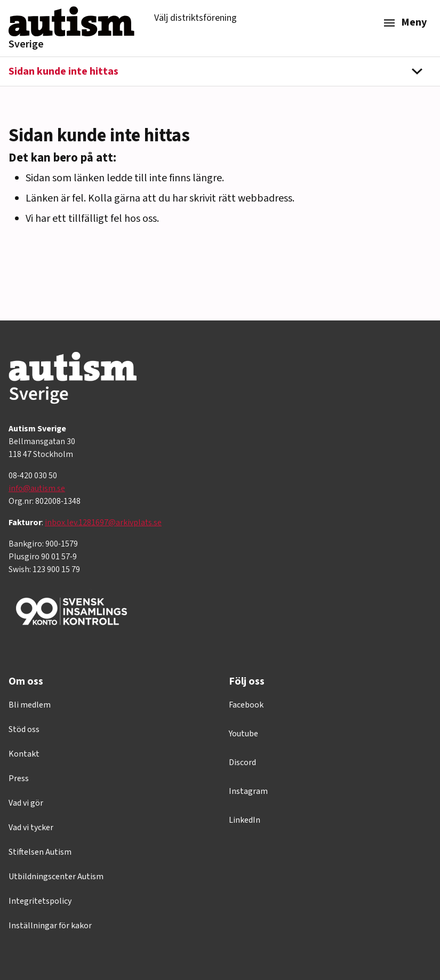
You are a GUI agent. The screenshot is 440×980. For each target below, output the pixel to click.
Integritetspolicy (40, 901)
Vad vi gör (26, 803)
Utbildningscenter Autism (56, 877)
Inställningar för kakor (50, 926)
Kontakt (24, 754)
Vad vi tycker (31, 828)
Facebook (246, 705)
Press (19, 778)
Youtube (243, 734)
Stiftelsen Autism (40, 852)
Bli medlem (30, 705)
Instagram (248, 791)
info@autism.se (37, 488)
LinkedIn (245, 820)
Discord (242, 762)
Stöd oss (24, 729)
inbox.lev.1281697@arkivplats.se (103, 523)
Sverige (26, 44)
